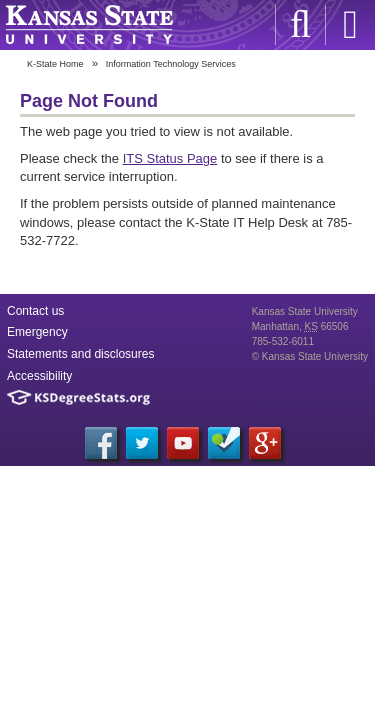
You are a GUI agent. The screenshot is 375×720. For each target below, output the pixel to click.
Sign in (350, 25)
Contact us (35, 311)
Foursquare (224, 443)
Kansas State (89, 25)
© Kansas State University (310, 356)
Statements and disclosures (80, 354)
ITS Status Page (170, 158)
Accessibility (39, 376)
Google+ (265, 443)
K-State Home (55, 64)
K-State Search (300, 25)
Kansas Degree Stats (78, 397)
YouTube (183, 443)
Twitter (142, 443)
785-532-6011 (283, 341)
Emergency (37, 332)
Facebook (101, 443)
